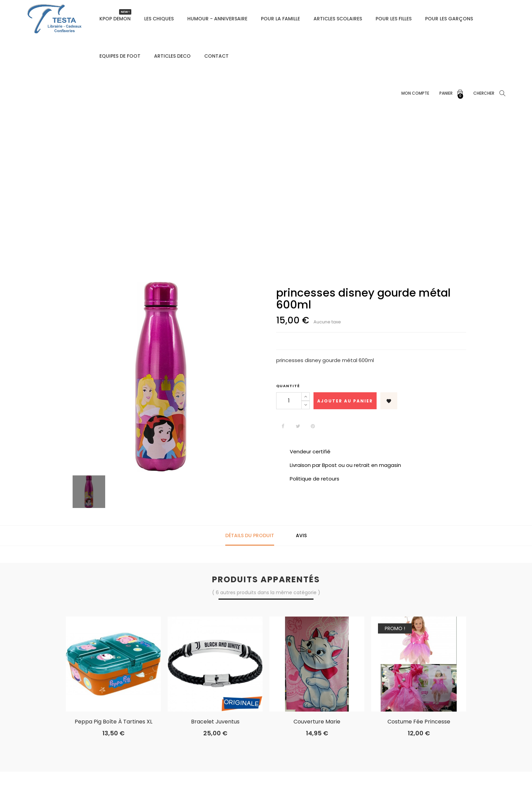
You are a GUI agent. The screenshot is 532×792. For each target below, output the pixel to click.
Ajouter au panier (345, 401)
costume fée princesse (419, 722)
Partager (283, 426)
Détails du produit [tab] (250, 535)
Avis (301, 535)
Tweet (298, 426)
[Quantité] (289, 401)
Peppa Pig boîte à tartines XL (113, 722)
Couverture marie (317, 722)
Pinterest (313, 426)
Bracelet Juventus (215, 722)
